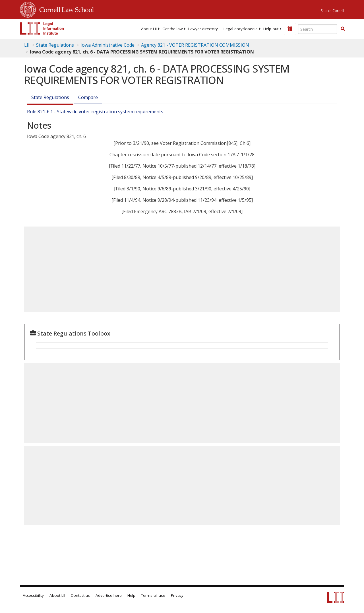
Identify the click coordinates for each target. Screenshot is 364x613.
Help (131, 595)
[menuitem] (149, 29)
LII (27, 45)
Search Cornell (332, 11)
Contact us (80, 595)
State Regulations (55, 45)
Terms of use (153, 595)
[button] (343, 29)
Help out (271, 29)
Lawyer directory (203, 29)
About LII (149, 29)
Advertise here (109, 595)
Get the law (172, 29)
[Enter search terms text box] (318, 29)
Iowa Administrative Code (107, 45)
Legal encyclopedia (241, 29)
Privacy (177, 595)
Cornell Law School (65, 9)
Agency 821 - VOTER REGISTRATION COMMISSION (195, 45)
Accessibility (33, 595)
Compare (88, 97)
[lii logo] (42, 28)
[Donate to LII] (290, 29)
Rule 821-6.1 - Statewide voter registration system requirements (95, 112)
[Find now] (343, 29)
